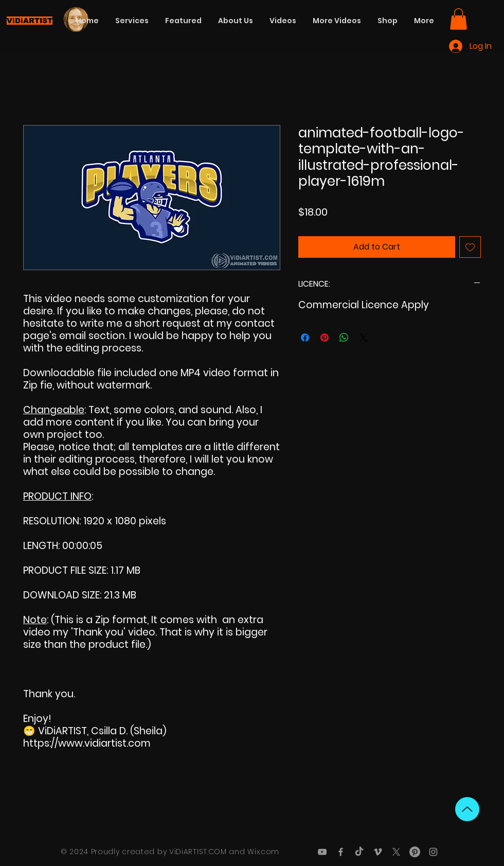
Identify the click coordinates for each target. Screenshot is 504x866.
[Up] (467, 809)
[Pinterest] (415, 852)
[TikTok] (359, 852)
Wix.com (263, 852)
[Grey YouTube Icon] (322, 852)
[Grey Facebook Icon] (341, 852)
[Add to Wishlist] (470, 247)
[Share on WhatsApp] (344, 338)
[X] (396, 852)
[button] (458, 19)
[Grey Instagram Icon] (433, 852)
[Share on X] (364, 338)
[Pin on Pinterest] (325, 338)
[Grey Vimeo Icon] (378, 852)
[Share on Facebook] (305, 338)
